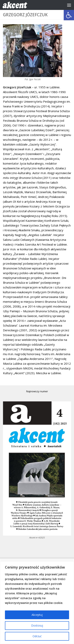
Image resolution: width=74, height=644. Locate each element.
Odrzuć (37, 636)
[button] (69, 15)
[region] (37, 603)
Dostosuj (37, 625)
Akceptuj (37, 615)
